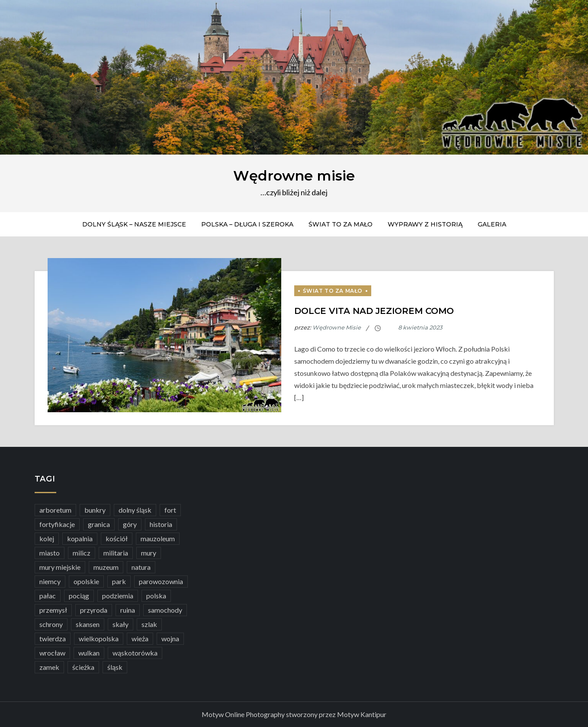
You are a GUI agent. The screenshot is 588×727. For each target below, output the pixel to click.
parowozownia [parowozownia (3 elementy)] (161, 581)
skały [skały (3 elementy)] (120, 624)
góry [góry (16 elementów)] (130, 524)
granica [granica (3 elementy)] (99, 524)
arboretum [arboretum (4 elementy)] (55, 510)
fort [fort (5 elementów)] (170, 510)
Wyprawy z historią (425, 224)
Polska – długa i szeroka (247, 224)
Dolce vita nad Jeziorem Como (374, 311)
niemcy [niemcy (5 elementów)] (50, 581)
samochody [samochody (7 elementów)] (165, 610)
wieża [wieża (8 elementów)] (140, 638)
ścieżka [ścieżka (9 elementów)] (83, 667)
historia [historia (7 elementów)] (161, 524)
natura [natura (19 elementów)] (141, 567)
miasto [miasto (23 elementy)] (50, 553)
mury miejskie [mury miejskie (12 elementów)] (60, 567)
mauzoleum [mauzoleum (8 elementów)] (158, 538)
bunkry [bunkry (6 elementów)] (95, 510)
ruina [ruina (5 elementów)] (128, 610)
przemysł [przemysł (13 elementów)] (53, 610)
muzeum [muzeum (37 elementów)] (106, 567)
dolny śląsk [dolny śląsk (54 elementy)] (135, 510)
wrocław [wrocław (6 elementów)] (52, 653)
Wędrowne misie (294, 176)
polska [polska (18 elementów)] (156, 596)
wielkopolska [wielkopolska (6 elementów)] (99, 638)
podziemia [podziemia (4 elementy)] (118, 596)
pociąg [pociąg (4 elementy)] (79, 596)
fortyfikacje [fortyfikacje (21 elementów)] (57, 524)
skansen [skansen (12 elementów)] (88, 624)
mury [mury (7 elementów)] (149, 553)
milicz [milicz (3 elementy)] (82, 553)
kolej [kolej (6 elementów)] (47, 538)
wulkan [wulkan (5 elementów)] (89, 653)
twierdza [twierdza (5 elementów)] (53, 638)
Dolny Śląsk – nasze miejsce (134, 224)
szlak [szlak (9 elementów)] (149, 624)
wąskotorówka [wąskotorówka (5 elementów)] (135, 653)
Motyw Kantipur (362, 714)
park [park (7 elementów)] (119, 581)
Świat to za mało (341, 224)
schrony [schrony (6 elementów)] (51, 624)
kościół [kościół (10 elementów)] (117, 538)
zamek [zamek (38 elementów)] (49, 667)
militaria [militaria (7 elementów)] (116, 553)
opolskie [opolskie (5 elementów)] (86, 581)
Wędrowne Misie (337, 327)
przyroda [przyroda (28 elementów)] (94, 610)
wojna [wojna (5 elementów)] (170, 638)
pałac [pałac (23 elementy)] (48, 596)
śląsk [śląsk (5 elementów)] (115, 667)
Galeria (492, 224)
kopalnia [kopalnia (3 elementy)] (80, 538)
